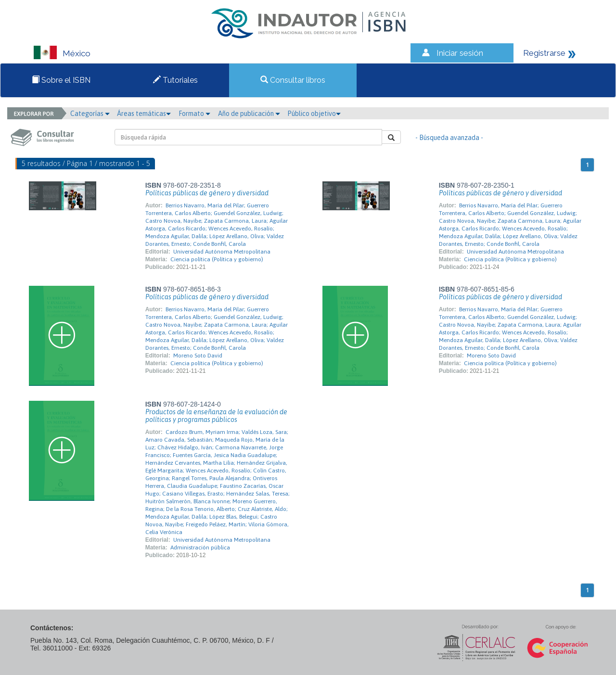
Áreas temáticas (144, 114)
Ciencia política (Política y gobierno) (217, 259)
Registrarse (544, 53)
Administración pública (200, 548)
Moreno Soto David (198, 356)
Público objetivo (314, 114)
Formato (194, 114)
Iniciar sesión (460, 53)
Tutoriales (175, 80)
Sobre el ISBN (61, 80)
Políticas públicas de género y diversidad (207, 193)
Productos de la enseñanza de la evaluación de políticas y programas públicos (216, 416)
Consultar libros (293, 80)
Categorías (90, 114)
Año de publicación (249, 114)
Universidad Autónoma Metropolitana (222, 252)
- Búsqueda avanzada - (449, 138)
